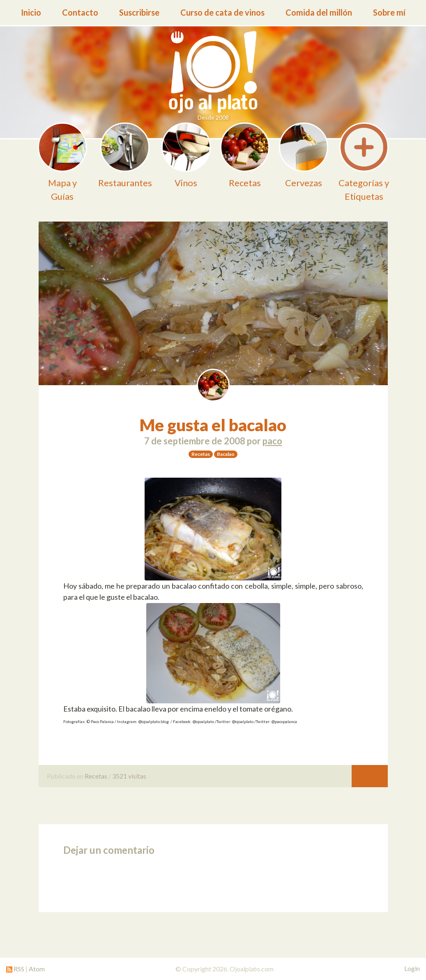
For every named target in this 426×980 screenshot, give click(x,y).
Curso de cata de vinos (222, 12)
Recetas (96, 776)
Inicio (31, 12)
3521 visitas (129, 776)
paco (272, 441)
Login (412, 968)
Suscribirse (139, 12)
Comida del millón (319, 12)
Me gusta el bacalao (213, 425)
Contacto (80, 12)
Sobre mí (389, 12)
